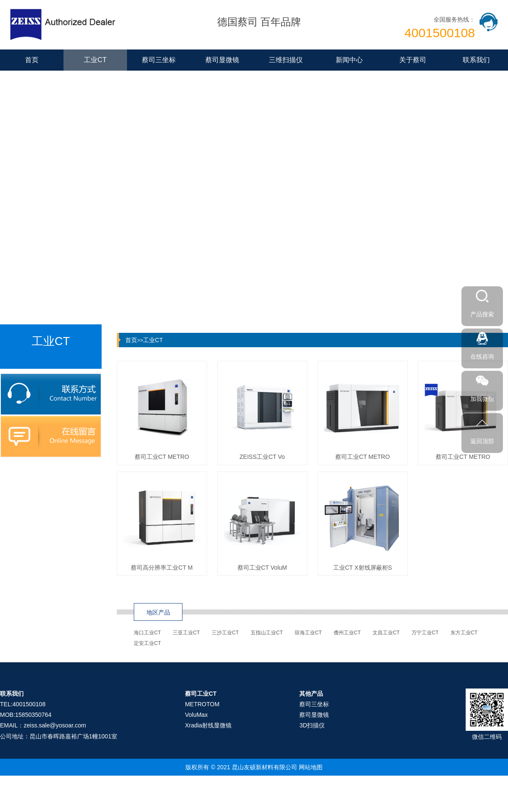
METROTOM (202, 704)
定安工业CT (147, 643)
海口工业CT (147, 633)
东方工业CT (464, 633)
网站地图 (311, 767)
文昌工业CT (386, 633)
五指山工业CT (267, 633)
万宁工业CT (425, 633)
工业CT (95, 60)
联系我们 (476, 60)
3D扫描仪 (312, 725)
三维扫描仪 (286, 60)
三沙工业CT (225, 633)
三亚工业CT (186, 633)
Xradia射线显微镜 (208, 725)
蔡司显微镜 (222, 60)
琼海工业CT (308, 633)
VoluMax (196, 715)
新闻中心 (349, 60)
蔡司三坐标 (159, 60)
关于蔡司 (413, 60)
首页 (32, 60)
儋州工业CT (347, 633)
